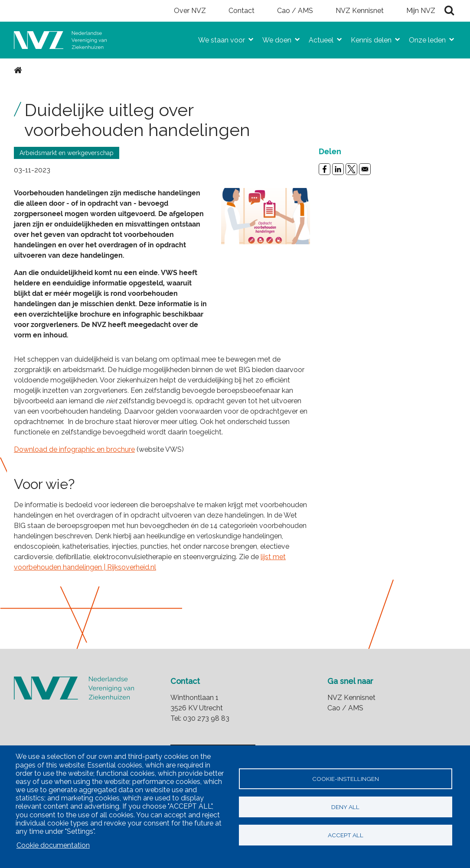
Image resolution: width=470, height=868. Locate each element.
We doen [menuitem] (273, 38)
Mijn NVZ (421, 11)
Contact (242, 11)
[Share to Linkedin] (338, 169)
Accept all (346, 835)
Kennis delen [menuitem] (368, 38)
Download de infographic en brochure (74, 449)
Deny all (345, 807)
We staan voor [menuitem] (218, 38)
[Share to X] (351, 169)
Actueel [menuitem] (318, 38)
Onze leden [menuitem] (424, 38)
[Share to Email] (365, 169)
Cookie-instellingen (346, 779)
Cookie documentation (53, 845)
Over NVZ (190, 11)
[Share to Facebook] (325, 169)
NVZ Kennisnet (360, 11)
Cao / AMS (295, 11)
